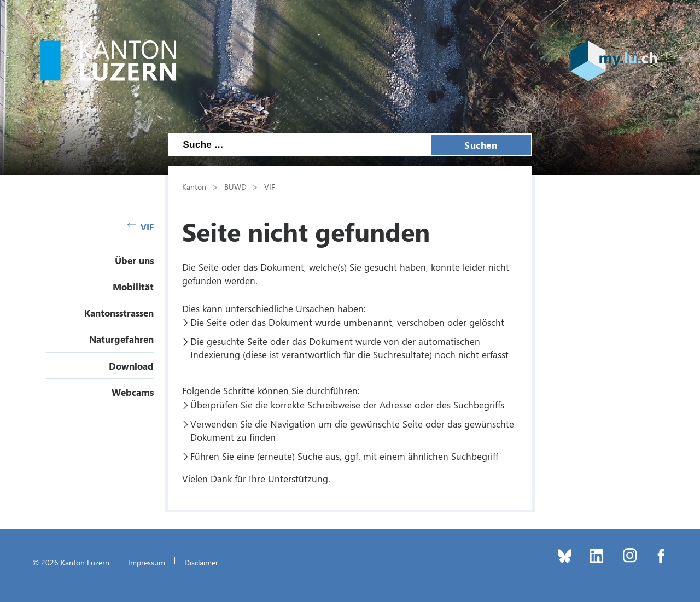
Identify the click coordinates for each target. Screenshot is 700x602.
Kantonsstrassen (119, 313)
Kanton (194, 186)
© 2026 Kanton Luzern (71, 562)
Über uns (134, 260)
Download (131, 366)
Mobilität (133, 287)
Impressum (147, 562)
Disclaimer (201, 562)
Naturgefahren (121, 339)
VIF (141, 227)
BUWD (235, 186)
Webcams (133, 392)
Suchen (481, 145)
